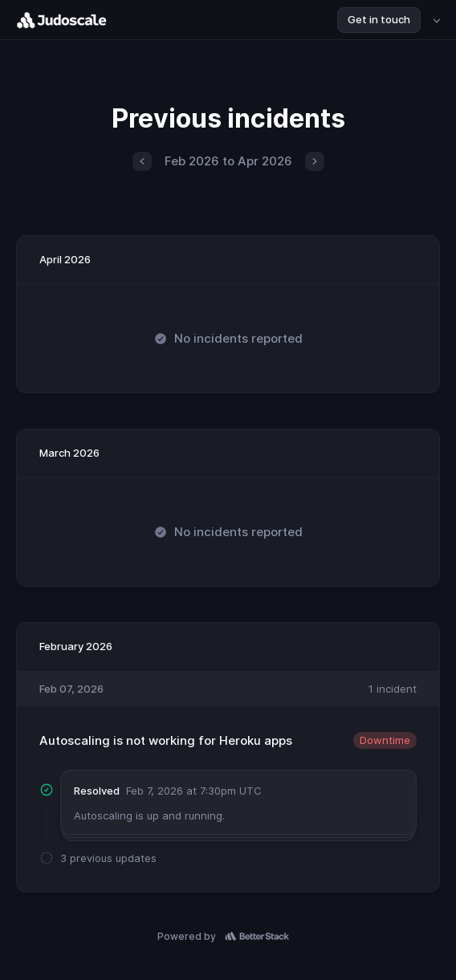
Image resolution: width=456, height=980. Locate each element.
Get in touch (379, 19)
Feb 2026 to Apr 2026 (228, 161)
